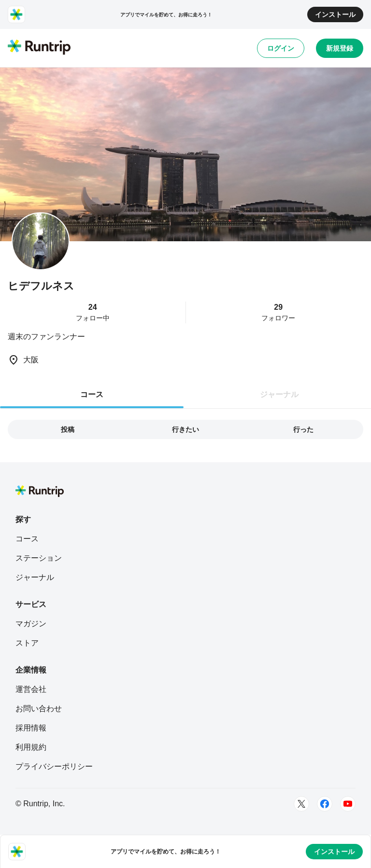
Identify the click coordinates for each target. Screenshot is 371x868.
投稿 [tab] (68, 429)
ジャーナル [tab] (279, 394)
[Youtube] (348, 804)
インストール (335, 14)
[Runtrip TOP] (39, 48)
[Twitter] (301, 804)
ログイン (281, 48)
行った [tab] (303, 429)
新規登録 (340, 48)
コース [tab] (92, 394)
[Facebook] (325, 804)
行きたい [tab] (185, 429)
